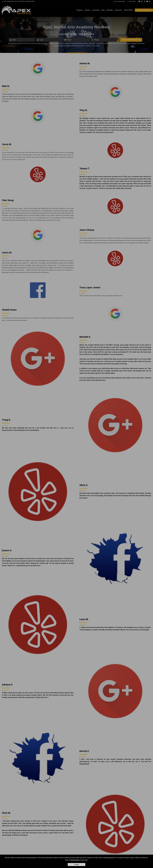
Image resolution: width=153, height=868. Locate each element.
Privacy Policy (75, 860)
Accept (76, 865)
